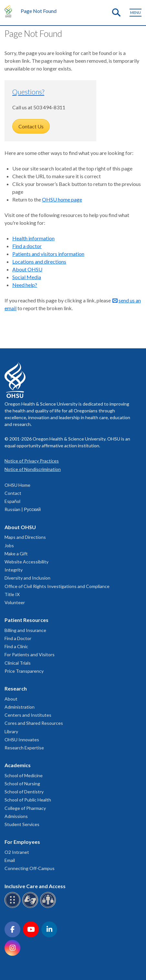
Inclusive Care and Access (35, 886)
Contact (13, 493)
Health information (33, 238)
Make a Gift (16, 554)
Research (16, 688)
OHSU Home (17, 485)
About (11, 699)
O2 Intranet (17, 852)
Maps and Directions (25, 537)
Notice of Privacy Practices (32, 461)
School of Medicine (24, 775)
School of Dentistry (24, 792)
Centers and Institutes (28, 715)
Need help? (25, 285)
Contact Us (31, 126)
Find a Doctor (18, 638)
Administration (20, 707)
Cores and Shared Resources (34, 723)
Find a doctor (27, 246)
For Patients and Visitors (30, 654)
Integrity (14, 570)
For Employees (22, 842)
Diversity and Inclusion (27, 578)
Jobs (9, 545)
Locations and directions (39, 261)
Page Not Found (39, 11)
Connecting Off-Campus (30, 868)
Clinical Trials (18, 663)
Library (11, 731)
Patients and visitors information (48, 254)
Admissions (16, 816)
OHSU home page (62, 199)
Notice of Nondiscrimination (33, 469)
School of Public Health (28, 800)
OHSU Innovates (22, 740)
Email (10, 860)
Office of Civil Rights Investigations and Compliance (57, 586)
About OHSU (27, 269)
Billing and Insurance (25, 630)
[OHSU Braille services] (13, 907)
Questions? (28, 92)
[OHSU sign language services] (31, 907)
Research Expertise (24, 748)
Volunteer (15, 602)
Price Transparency (24, 671)
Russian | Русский (23, 509)
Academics (18, 765)
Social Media (27, 277)
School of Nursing (22, 784)
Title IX (12, 594)
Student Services (22, 824)
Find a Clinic (16, 646)
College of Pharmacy (25, 808)
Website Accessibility (26, 562)
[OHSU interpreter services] (49, 907)
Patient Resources (26, 620)
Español (12, 501)
